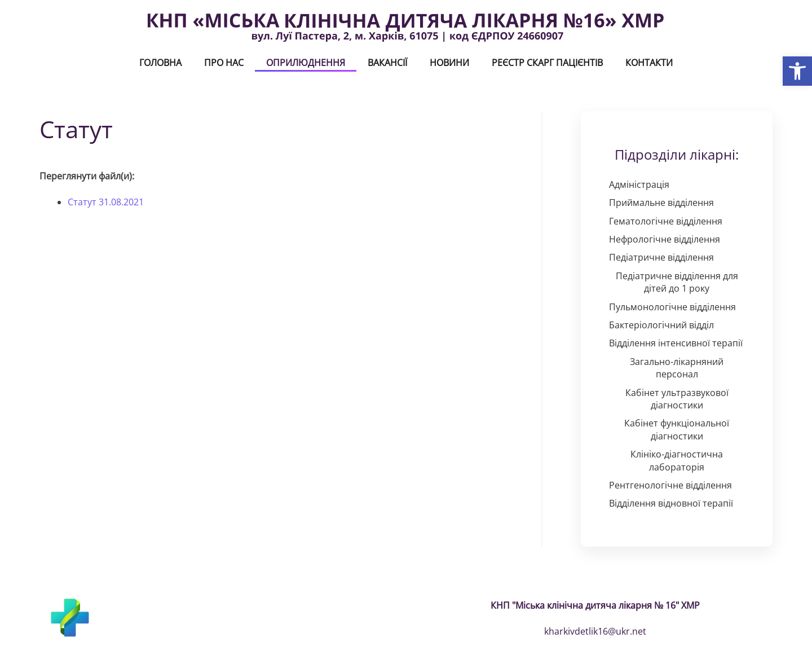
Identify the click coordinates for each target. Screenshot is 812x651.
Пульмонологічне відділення (672, 307)
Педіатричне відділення (661, 257)
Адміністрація (639, 184)
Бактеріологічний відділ (661, 325)
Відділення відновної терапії (671, 503)
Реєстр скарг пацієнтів (547, 63)
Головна (160, 63)
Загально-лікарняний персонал (677, 368)
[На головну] (406, 27)
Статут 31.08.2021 (106, 202)
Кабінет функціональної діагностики (677, 429)
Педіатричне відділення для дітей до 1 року (677, 282)
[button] (797, 71)
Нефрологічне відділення (665, 239)
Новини (449, 63)
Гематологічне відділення (666, 221)
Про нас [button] (224, 63)
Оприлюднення (306, 63)
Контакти (649, 63)
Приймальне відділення (661, 203)
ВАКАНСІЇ (387, 63)
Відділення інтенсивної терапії (676, 343)
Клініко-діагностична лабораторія (677, 460)
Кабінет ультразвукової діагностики (677, 399)
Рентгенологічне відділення (670, 485)
